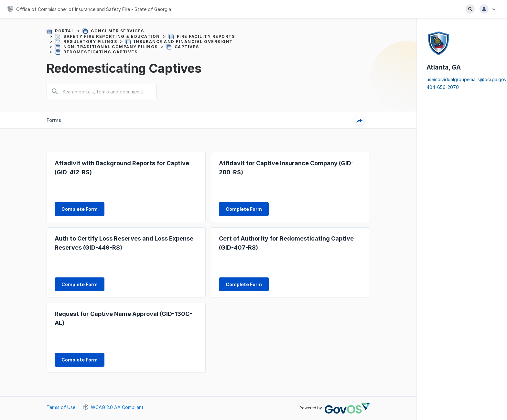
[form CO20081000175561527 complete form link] (244, 209)
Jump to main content (0, 0)
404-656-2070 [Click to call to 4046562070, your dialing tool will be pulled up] (443, 87)
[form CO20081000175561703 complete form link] (80, 284)
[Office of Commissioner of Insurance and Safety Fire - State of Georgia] (89, 9)
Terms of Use (61, 407)
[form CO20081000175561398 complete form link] (80, 209)
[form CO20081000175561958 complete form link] (80, 360)
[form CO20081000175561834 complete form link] (244, 284)
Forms (54, 120)
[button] (489, 9)
